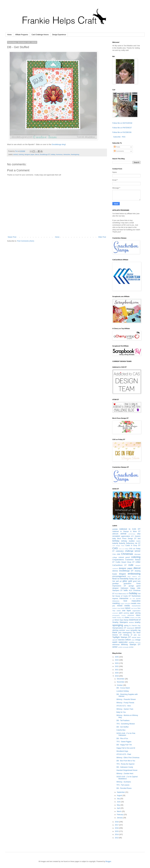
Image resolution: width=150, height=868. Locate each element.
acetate (115, 529)
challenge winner (133, 551)
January (120, 818)
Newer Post (12, 237)
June (119, 802)
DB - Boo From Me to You (126, 761)
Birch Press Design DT (127, 539)
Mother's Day (116, 608)
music (122, 608)
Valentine (121, 640)
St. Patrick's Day (135, 626)
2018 (117, 822)
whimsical (116, 645)
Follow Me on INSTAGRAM (122, 123)
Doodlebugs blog (59, 144)
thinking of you (130, 635)
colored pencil (124, 557)
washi (115, 642)
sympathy (134, 630)
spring (126, 626)
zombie (131, 647)
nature (128, 608)
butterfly (115, 543)
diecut (37, 154)
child (118, 554)
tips (139, 635)
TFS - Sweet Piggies (124, 742)
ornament (115, 613)
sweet (128, 630)
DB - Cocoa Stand (123, 688)
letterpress (116, 601)
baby (114, 539)
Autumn (138, 536)
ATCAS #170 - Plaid (124, 754)
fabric (129, 577)
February (120, 815)
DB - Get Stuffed (122, 727)
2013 (117, 838)
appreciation (126, 536)
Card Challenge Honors (40, 35)
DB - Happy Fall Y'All (124, 745)
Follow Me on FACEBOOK (122, 132)
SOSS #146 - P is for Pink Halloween (126, 734)
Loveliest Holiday (123, 691)
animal (16, 154)
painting (126, 613)
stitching (115, 630)
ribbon (138, 615)
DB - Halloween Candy (125, 767)
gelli (139, 579)
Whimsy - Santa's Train (125, 709)
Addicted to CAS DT (130, 529)
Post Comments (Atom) (26, 241)
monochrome (136, 606)
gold (130, 581)
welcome (138, 642)
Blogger (108, 861)
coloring (21, 154)
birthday (116, 541)
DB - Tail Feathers (123, 721)
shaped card (134, 618)
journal (138, 599)
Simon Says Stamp (121, 620)
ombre (119, 611)
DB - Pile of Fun (122, 739)
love (125, 601)
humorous (59, 154)
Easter (115, 574)
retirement (131, 615)
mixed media (123, 606)
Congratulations (118, 560)
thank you (117, 632)
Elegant (122, 574)
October (120, 685)
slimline (131, 622)
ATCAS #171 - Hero (124, 706)
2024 (117, 660)
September (121, 792)
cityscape (137, 554)
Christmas (127, 554)
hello (126, 590)
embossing (134, 574)
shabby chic (120, 618)
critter (138, 562)
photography (116, 615)
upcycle (115, 640)
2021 (117, 670)
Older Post (102, 237)
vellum (128, 640)
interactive (67, 154)
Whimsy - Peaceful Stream (126, 699)
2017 (117, 825)
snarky (138, 622)
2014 (117, 834)
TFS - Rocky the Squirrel (125, 764)
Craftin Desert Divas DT (125, 562)
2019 (117, 676)
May (119, 805)
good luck (137, 581)
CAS (115, 548)
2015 (117, 831)
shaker (127, 617)
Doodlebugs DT (45, 154)
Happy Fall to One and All (126, 748)
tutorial (134, 637)
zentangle (125, 647)
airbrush (115, 534)
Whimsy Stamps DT (131, 644)
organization (136, 611)
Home (9, 35)
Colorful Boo (121, 730)
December (121, 679)
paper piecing (135, 613)
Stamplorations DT (119, 628)
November (121, 682)
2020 (117, 673)
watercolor (123, 642)
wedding (131, 642)
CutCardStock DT (119, 565)
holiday (53, 154)
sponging (118, 625)
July (119, 799)
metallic (134, 603)
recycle (124, 615)
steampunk (131, 628)
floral (114, 579)
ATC (132, 536)
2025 (117, 657)
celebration (120, 551)
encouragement (119, 576)
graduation (128, 584)
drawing (138, 571)
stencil (138, 628)
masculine (136, 601)
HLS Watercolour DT (122, 594)
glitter (125, 581)
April (119, 808)
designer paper (29, 154)
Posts (117, 147)
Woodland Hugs (122, 751)
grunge (131, 586)
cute (131, 565)
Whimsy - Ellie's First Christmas (128, 758)
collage (115, 557)
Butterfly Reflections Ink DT (130, 543)
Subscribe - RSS (119, 137)
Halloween (124, 588)
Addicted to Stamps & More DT (126, 531)
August (120, 795)
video (133, 640)
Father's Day (136, 577)
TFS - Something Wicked (126, 724)
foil (118, 579)
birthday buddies (128, 541)
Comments (119, 151)
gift (121, 581)
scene (114, 617)
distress (115, 571)
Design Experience (59, 35)
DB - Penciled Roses (124, 788)
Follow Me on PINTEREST (122, 128)
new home (134, 608)
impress (115, 599)
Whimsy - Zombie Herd (125, 774)
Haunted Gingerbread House (127, 770)
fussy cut (133, 579)
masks (122, 603)
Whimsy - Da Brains (124, 782)
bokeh (138, 541)
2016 (117, 828)
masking (116, 603)
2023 (117, 663)
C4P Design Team (118, 546)
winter (115, 647)
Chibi (114, 554)
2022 (117, 666)
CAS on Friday (124, 549)
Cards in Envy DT (133, 545)
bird (139, 539)
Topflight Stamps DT (122, 637)
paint (121, 613)
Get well (116, 581)
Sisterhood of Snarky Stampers (126, 621)
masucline (128, 603)
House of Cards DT (123, 596)
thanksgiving (75, 154)
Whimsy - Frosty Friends (125, 703)
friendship (124, 579)
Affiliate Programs (22, 35)
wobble (120, 647)
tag (139, 630)
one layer (127, 611)
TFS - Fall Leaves (123, 785)
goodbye (115, 584)
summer (122, 630)
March (119, 811)
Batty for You (121, 712)
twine (139, 637)
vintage (138, 640)
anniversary (132, 534)
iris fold (132, 599)
